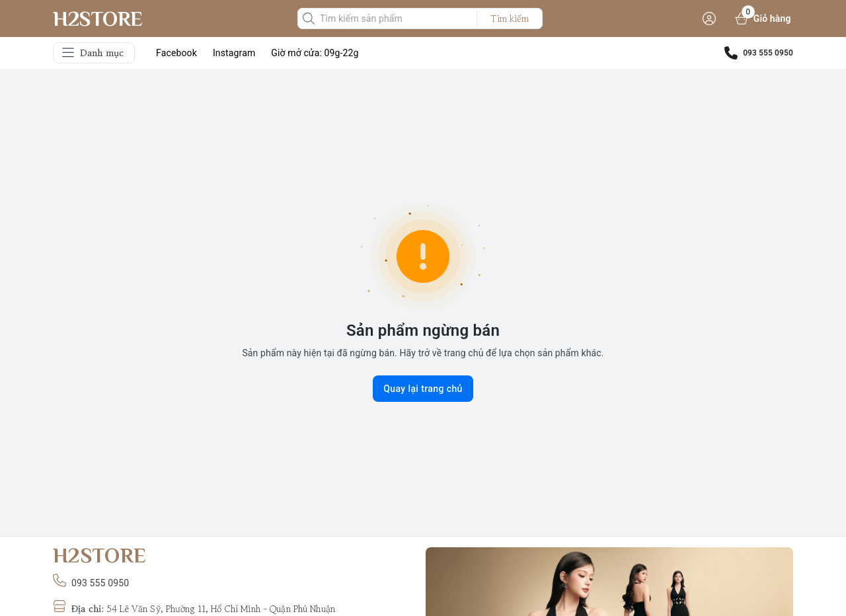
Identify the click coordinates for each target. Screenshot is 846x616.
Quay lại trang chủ (423, 389)
